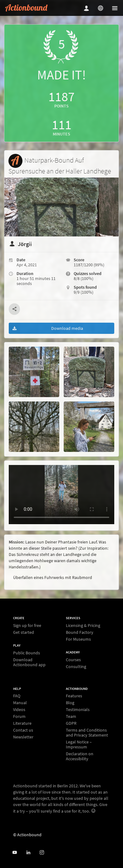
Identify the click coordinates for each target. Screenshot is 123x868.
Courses (73, 660)
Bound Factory (80, 632)
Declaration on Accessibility (80, 756)
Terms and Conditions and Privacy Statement (87, 733)
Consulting (76, 666)
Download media (46, 328)
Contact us (23, 730)
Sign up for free (27, 626)
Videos (19, 709)
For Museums (78, 639)
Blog (70, 703)
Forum (19, 716)
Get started (24, 632)
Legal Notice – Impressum (79, 744)
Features (74, 696)
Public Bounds (27, 653)
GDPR (71, 723)
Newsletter (23, 737)
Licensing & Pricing (83, 626)
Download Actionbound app (29, 662)
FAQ (17, 696)
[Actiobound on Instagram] (42, 853)
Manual (20, 703)
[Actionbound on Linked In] (28, 853)
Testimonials (78, 709)
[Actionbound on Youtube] (15, 853)
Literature (22, 723)
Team (71, 716)
